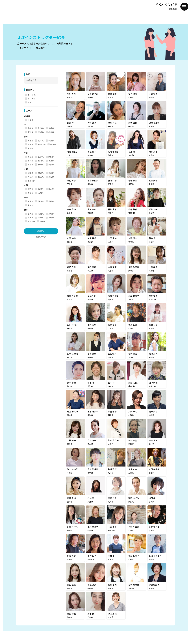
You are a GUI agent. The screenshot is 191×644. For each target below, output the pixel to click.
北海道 (30, 120)
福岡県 (30, 214)
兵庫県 (41, 177)
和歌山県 (31, 181)
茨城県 (30, 141)
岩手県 (51, 128)
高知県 (30, 205)
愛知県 (51, 165)
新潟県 (51, 157)
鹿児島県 (31, 221)
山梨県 (30, 157)
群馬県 (51, 141)
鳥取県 (30, 189)
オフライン (32, 99)
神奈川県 (42, 144)
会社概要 (173, 9)
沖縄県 (43, 221)
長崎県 (51, 214)
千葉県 (53, 144)
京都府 (51, 173)
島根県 (41, 189)
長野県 (41, 157)
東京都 (30, 148)
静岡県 (41, 165)
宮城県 (41, 132)
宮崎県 (51, 217)
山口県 (41, 193)
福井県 (51, 161)
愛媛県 (51, 201)
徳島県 (30, 201)
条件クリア (41, 237)
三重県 (30, 173)
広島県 (30, 193)
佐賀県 (41, 214)
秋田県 (41, 128)
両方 (30, 102)
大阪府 (30, 177)
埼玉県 (30, 144)
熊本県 (30, 217)
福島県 (51, 132)
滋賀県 (41, 173)
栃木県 (41, 141)
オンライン (32, 95)
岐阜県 (30, 165)
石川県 (41, 161)
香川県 (41, 201)
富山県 (30, 161)
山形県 (30, 132)
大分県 (41, 217)
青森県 (30, 128)
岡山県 (51, 189)
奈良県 (51, 177)
